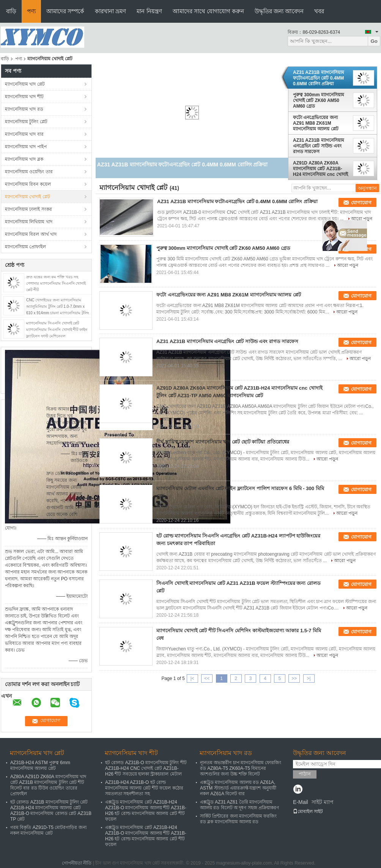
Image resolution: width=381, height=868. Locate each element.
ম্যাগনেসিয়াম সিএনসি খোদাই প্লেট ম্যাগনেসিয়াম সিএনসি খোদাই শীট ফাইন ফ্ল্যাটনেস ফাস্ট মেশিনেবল (57, 330)
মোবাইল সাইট (308, 812)
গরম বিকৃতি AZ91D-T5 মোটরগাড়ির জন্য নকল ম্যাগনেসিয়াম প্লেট (48, 830)
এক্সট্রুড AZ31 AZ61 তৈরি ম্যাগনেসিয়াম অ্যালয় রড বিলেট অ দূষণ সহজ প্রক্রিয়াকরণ (239, 805)
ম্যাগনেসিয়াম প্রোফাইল (25, 247)
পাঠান (305, 774)
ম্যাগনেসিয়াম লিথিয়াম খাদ (29, 222)
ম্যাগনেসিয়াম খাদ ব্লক (24, 159)
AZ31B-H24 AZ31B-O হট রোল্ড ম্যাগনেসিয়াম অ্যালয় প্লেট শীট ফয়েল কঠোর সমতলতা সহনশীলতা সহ (144, 788)
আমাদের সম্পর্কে (65, 11)
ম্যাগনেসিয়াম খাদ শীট (24, 97)
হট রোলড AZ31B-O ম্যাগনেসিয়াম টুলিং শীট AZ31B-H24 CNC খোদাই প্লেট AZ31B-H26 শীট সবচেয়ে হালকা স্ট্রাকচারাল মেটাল (146, 768)
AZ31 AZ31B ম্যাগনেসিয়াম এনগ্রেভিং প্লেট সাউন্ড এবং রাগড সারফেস (319, 146)
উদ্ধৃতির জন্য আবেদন (279, 11)
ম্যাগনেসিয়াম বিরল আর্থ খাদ (31, 234)
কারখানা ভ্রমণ (110, 11)
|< (192, 678)
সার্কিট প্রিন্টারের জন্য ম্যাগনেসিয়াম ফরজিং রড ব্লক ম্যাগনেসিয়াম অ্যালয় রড (238, 819)
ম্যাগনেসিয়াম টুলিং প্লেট (26, 122)
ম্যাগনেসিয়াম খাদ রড (24, 109)
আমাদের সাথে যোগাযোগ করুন (209, 11)
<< (207, 678)
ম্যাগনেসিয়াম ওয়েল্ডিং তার (29, 172)
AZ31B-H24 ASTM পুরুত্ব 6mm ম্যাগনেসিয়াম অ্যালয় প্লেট (40, 765)
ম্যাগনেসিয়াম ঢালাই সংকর (28, 209)
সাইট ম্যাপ (323, 802)
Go (374, 41)
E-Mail (301, 802)
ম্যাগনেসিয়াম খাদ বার (24, 134)
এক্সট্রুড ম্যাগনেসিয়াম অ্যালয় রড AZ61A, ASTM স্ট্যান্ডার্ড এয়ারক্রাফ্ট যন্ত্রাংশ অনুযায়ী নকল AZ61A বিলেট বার (238, 788)
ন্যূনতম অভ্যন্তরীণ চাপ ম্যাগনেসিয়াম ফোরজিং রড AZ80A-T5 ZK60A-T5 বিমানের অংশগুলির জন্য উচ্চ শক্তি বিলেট (241, 768)
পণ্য (31, 11)
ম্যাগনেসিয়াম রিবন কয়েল (28, 184)
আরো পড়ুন (362, 219)
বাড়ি (11, 11)
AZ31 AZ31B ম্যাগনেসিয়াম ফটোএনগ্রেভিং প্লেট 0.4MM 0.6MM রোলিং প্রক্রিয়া (319, 78)
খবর (319, 11)
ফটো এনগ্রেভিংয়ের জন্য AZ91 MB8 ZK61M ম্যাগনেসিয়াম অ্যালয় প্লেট (316, 123)
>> (294, 678)
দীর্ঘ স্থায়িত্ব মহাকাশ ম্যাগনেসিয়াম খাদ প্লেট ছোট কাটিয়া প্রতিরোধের (223, 442)
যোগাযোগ (361, 203)
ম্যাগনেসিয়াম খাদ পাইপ (26, 147)
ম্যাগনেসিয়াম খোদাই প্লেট (28, 197)
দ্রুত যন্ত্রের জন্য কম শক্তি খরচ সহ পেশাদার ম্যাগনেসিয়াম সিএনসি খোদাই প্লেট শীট (56, 283)
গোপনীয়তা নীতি (77, 863)
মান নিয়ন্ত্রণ (149, 11)
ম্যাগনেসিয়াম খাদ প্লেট (25, 84)
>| (309, 678)
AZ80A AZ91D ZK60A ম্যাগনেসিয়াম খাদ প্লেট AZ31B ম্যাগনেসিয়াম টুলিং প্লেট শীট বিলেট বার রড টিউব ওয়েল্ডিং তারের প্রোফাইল (48, 785)
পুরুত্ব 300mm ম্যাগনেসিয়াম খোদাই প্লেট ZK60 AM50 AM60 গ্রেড (319, 100)
